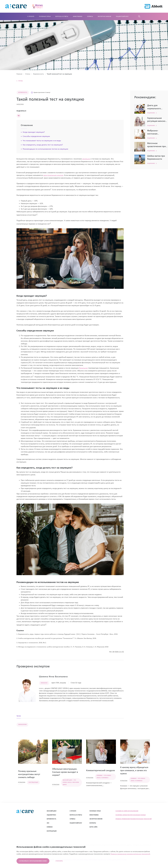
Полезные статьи (45, 16)
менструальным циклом (53, 175)
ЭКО (48, 823)
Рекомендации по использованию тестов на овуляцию (45, 149)
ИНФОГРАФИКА (94, 815)
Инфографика (78, 16)
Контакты (93, 823)
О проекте (31, 16)
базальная (83, 368)
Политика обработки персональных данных (131, 815)
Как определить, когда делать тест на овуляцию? (43, 145)
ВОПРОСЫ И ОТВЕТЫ (76, 815)
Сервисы (90, 16)
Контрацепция (52, 831)
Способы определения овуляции (36, 136)
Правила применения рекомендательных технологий (133, 819)
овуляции (86, 159)
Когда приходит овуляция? (34, 132)
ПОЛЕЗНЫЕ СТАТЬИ (95, 811)
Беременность (51, 819)
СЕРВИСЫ (72, 819)
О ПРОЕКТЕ (73, 811)
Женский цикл (52, 811)
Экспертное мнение (104, 16)
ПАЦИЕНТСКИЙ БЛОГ (76, 823)
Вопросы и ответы (62, 16)
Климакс (50, 827)
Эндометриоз (51, 815)
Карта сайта (93, 827)
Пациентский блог (122, 16)
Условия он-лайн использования (127, 811)
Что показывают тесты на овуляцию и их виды (42, 141)
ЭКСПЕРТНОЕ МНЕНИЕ (96, 819)
